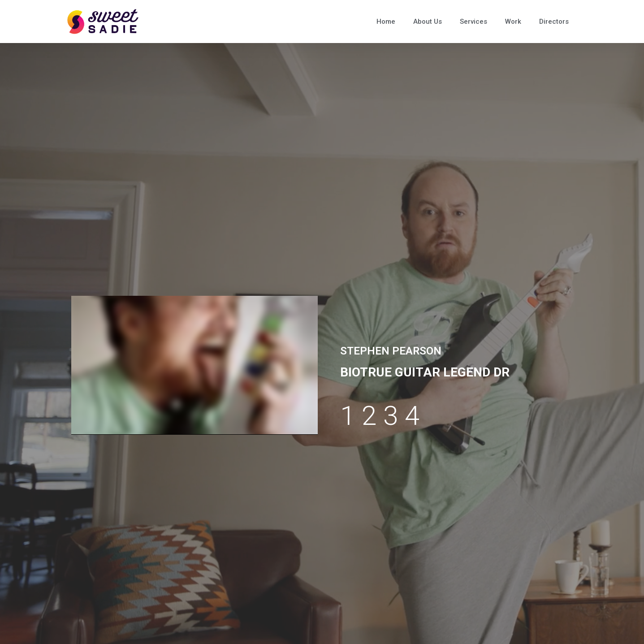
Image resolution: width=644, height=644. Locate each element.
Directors (554, 22)
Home (386, 22)
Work (513, 22)
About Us (428, 22)
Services (473, 22)
